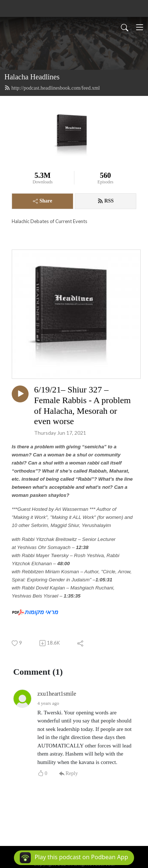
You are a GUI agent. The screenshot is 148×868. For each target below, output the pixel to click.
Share (43, 201)
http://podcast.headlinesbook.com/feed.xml (52, 88)
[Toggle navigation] (140, 27)
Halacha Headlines (32, 77)
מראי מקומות (41, 612)
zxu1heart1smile (57, 694)
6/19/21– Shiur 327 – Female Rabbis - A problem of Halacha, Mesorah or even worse (82, 405)
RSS (106, 201)
